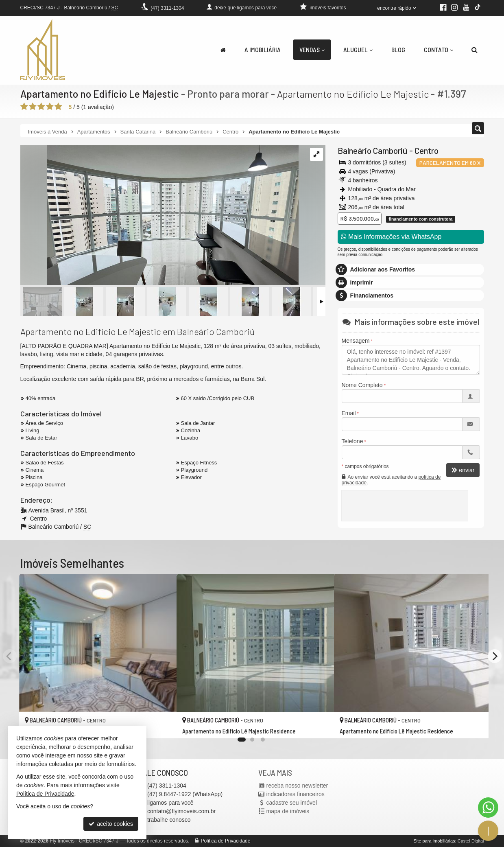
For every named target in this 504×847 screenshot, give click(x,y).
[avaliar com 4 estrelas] (50, 107)
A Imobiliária (263, 49)
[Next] (495, 656)
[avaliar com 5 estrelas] (58, 107)
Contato (439, 49)
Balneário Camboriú (373, 150)
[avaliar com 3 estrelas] (41, 107)
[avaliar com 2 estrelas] (33, 107)
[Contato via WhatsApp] (488, 808)
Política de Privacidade (225, 841)
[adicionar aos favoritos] (161, 725)
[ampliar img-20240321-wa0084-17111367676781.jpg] (159, 216)
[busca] (475, 50)
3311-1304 (167, 8)
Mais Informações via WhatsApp (391, 237)
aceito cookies (111, 824)
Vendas (312, 49)
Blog (398, 49)
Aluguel (358, 49)
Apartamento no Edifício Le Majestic (100, 94)
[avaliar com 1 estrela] (24, 107)
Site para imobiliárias (434, 841)
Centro (427, 150)
